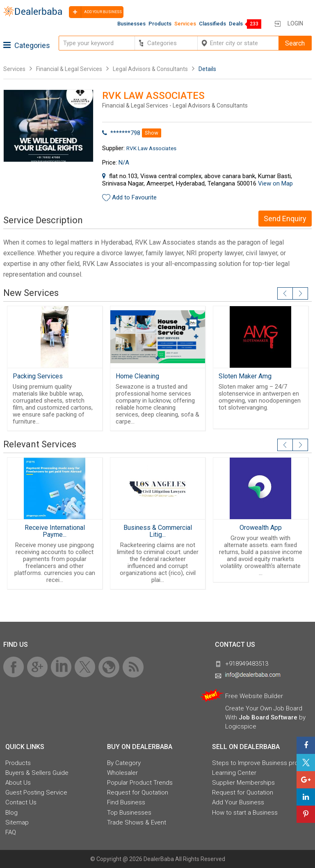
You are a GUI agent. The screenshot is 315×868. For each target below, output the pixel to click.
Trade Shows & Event (137, 822)
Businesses (131, 24)
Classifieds (212, 24)
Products (160, 24)
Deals (236, 24)
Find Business (126, 802)
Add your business (95, 12)
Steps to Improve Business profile (259, 763)
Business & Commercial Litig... (158, 531)
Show (152, 133)
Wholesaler (122, 773)
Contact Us (21, 802)
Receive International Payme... (55, 531)
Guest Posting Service (36, 792)
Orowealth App (261, 528)
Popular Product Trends (140, 783)
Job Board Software (268, 717)
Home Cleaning (137, 376)
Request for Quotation (138, 792)
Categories (27, 45)
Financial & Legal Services (69, 69)
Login (295, 23)
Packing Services (38, 376)
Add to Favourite (134, 197)
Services (185, 24)
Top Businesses (129, 813)
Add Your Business (238, 802)
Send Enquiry (285, 219)
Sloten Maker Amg (245, 376)
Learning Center (234, 773)
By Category (124, 763)
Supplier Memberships (243, 783)
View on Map (275, 183)
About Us (18, 783)
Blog (11, 813)
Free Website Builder (254, 696)
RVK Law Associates (151, 148)
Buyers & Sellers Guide (37, 773)
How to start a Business (245, 813)
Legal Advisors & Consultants (150, 69)
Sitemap (17, 822)
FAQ (11, 832)
